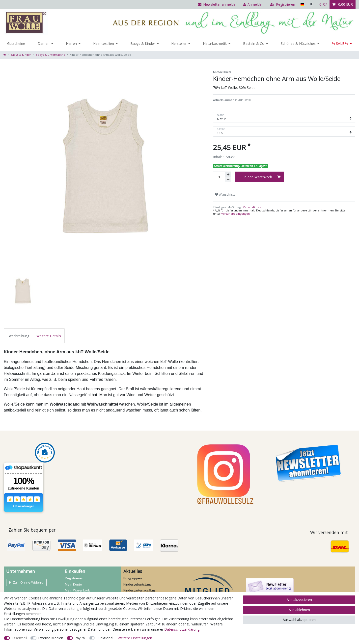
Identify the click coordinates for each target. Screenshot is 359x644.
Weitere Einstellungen (135, 638)
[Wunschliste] (323, 4)
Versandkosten (253, 207)
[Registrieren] (282, 4)
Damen (44, 43)
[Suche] (312, 4)
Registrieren (74, 578)
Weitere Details (49, 336)
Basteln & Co (254, 43)
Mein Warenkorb (78, 590)
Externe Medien (51, 638)
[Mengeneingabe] (219, 177)
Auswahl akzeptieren (299, 620)
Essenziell (19, 638)
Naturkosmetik (215, 43)
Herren (71, 43)
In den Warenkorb (262, 177)
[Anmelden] (253, 4)
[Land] (302, 4)
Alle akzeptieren (299, 600)
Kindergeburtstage (138, 584)
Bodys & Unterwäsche (50, 55)
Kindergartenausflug (139, 590)
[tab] (18, 336)
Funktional (105, 638)
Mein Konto (73, 584)
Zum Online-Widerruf (26, 582)
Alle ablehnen (299, 610)
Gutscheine (16, 43)
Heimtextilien (104, 43)
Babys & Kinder (143, 43)
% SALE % (340, 43)
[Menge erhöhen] (228, 174)
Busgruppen (133, 578)
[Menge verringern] (228, 180)
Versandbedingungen (235, 214)
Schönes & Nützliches (298, 43)
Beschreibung (18, 336)
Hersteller (179, 43)
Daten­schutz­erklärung (182, 629)
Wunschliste (225, 194)
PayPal (80, 638)
